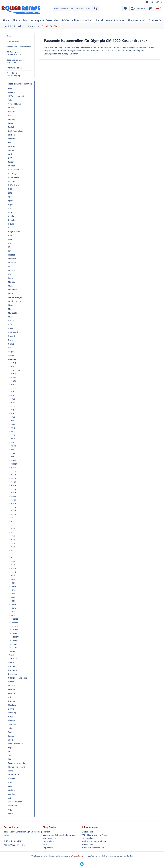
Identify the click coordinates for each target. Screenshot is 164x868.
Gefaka (11, 216)
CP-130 (12, 594)
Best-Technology (15, 131)
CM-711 (12, 522)
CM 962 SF (13, 457)
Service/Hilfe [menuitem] (153, 2)
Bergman (12, 123)
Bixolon (11, 135)
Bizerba (12, 139)
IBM (10, 243)
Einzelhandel (88, 832)
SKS (10, 751)
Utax (10, 782)
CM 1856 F (13, 381)
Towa (10, 771)
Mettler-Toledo (15, 301)
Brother (12, 146)
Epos (10, 197)
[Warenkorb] (155, 8)
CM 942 (12, 450)
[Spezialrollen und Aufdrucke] (110, 20)
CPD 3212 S (14, 619)
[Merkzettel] (125, 8)
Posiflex (12, 689)
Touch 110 (13, 655)
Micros (11, 305)
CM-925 (12, 576)
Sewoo (11, 736)
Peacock (12, 686)
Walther (12, 794)
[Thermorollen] (20, 20)
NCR (10, 324)
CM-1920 (13, 486)
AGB (45, 844)
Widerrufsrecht (50, 838)
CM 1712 (13, 363)
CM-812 (12, 558)
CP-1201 (13, 579)
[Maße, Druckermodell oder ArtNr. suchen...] (76, 8)
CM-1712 (13, 471)
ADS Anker (13, 92)
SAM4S (11, 709)
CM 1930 (13, 388)
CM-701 (12, 518)
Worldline (12, 806)
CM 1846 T (13, 377)
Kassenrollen (88, 838)
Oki (10, 348)
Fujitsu (11, 204)
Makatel (12, 282)
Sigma (11, 748)
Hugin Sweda (14, 232)
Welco (11, 798)
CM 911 (12, 432)
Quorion (12, 701)
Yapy (10, 809)
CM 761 (12, 414)
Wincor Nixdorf (15, 802)
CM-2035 (13, 504)
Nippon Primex (15, 332)
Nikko (11, 328)
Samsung (12, 713)
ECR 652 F (13, 648)
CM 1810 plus (15, 370)
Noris (11, 340)
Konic (11, 278)
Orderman (13, 674)
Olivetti (11, 355)
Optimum (12, 670)
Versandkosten (78, 856)
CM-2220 (13, 514)
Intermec (12, 263)
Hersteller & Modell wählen (19, 84)
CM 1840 (13, 374)
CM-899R (13, 572)
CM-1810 (13, 478)
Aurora (11, 108)
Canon (11, 150)
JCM (10, 274)
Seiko (11, 728)
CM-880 (12, 561)
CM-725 (12, 536)
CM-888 (12, 565)
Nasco (11, 321)
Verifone (12, 790)
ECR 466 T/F (14, 637)
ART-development (16, 96)
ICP (10, 251)
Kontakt (46, 832)
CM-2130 (13, 507)
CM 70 (12, 392)
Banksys (12, 115)
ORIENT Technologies (18, 678)
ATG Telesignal (15, 104)
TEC (10, 759)
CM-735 (12, 547)
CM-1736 (13, 475)
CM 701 (12, 395)
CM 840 (12, 424)
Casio (11, 154)
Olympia (12, 359)
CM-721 (12, 532)
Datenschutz (49, 841)
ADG (10, 88)
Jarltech (12, 270)
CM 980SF (13, 464)
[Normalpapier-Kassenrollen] (45, 20)
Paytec (11, 682)
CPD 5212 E (14, 626)
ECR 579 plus (14, 641)
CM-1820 (13, 482)
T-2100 (12, 651)
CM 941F (13, 446)
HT (9, 228)
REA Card (12, 705)
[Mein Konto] (138, 8)
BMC (10, 143)
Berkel (11, 127)
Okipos (11, 352)
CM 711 (12, 403)
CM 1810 (13, 367)
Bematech (13, 119)
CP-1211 (13, 590)
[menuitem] (76, 8)
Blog (9, 36)
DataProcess (14, 177)
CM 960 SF (13, 453)
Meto (10, 293)
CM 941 (12, 442)
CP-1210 (13, 587)
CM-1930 (13, 489)
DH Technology (15, 185)
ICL (9, 247)
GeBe (10, 212)
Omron (11, 662)
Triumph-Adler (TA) (17, 775)
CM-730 (12, 543)
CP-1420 (13, 608)
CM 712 (12, 406)
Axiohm (12, 112)
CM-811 (12, 554)
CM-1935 (13, 493)
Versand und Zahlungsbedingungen (59, 835)
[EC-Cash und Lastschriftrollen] (77, 20)
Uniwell (11, 778)
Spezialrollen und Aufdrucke (15, 61)
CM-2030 (13, 500)
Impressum (48, 848)
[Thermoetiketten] (136, 20)
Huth (10, 235)
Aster (10, 100)
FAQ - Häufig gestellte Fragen (95, 835)
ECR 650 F (13, 644)
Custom (12, 166)
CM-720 (12, 529)
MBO (10, 286)
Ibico (10, 239)
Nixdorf (12, 336)
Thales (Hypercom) (16, 767)
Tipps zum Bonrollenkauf (93, 848)
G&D (10, 208)
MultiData (13, 313)
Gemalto (12, 220)
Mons (11, 309)
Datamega (13, 173)
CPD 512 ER (14, 623)
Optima (11, 666)
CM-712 (12, 525)
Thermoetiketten (14, 68)
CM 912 (12, 435)
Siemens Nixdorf (16, 744)
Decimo (11, 181)
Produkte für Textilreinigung (14, 74)
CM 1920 (13, 385)
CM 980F (13, 460)
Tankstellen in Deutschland (94, 841)
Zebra (11, 813)
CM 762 (12, 417)
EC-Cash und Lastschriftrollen (14, 53)
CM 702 (12, 399)
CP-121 (12, 583)
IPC (10, 266)
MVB (10, 317)
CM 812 (12, 421)
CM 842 (12, 428)
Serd (10, 732)
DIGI (10, 189)
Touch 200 (13, 659)
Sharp (11, 740)
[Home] (6, 20)
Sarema (12, 720)
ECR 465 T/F (14, 633)
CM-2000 (13, 496)
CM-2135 (13, 511)
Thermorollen (13, 41)
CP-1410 (13, 605)
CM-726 (12, 540)
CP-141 (12, 601)
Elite (10, 193)
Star (10, 755)
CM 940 (12, 439)
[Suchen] (96, 8)
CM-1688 (13, 468)
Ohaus (11, 344)
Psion (11, 697)
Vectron (12, 786)
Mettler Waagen (15, 297)
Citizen (11, 162)
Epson (11, 201)
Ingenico (12, 259)
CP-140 (12, 597)
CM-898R (13, 568)
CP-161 (12, 612)
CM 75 (12, 410)
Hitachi (11, 224)
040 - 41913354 (13, 841)
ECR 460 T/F (14, 630)
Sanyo (11, 717)
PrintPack (12, 693)
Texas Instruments (16, 763)
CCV (10, 158)
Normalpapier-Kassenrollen (19, 47)
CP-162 (12, 615)
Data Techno (14, 170)
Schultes (12, 724)
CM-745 (12, 550)
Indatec (11, 255)
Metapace (13, 290)
